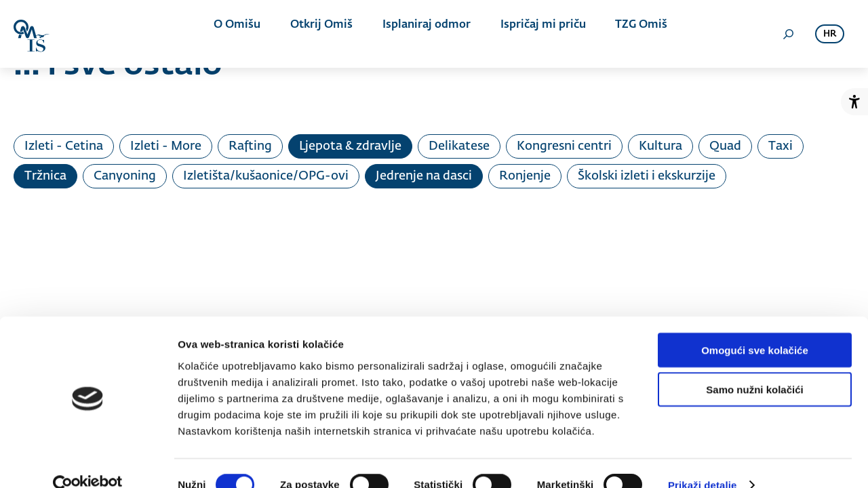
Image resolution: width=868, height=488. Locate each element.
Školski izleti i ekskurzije (647, 176)
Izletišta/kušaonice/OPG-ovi (266, 176)
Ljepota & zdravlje (350, 146)
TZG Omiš (622, 34)
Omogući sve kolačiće (755, 326)
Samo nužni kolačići (754, 366)
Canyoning (125, 176)
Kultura (660, 146)
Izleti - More (166, 146)
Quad (725, 146)
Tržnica (45, 176)
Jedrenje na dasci (424, 176)
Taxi (781, 146)
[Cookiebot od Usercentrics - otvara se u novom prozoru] (88, 462)
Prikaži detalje (703, 461)
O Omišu (244, 34)
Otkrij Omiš (321, 34)
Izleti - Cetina (64, 146)
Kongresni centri (564, 146)
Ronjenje (525, 176)
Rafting (250, 146)
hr (830, 34)
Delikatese (459, 146)
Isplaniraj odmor (420, 34)
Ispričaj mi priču (530, 34)
